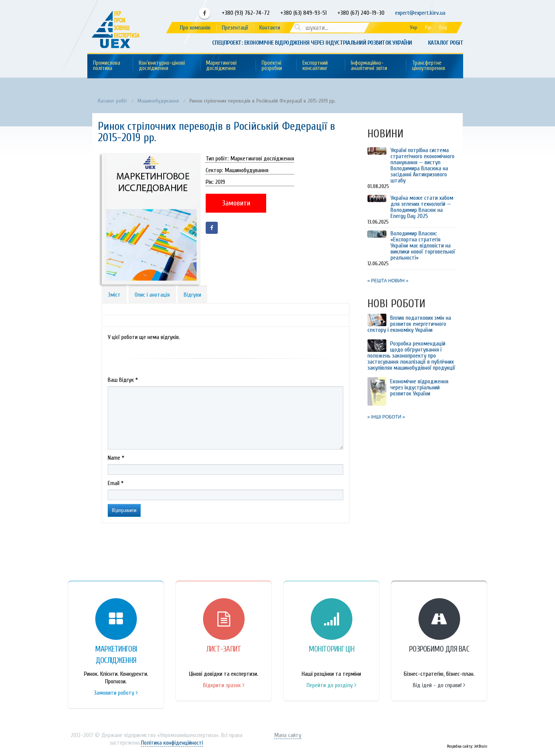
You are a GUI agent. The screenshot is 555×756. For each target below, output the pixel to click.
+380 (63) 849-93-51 (303, 13)
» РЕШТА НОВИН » (388, 281)
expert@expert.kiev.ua (420, 13)
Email (116, 483)
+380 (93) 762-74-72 (245, 13)
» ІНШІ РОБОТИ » (386, 417)
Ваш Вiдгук (123, 380)
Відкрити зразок (224, 685)
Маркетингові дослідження (221, 66)
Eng (443, 27)
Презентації (235, 28)
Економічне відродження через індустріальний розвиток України (419, 387)
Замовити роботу (116, 693)
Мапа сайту (288, 735)
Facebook (205, 13)
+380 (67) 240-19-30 (361, 13)
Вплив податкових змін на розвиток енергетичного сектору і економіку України (409, 324)
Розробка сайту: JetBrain (467, 746)
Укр (414, 27)
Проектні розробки (272, 66)
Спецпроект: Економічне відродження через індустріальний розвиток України (312, 43)
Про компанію (195, 28)
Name (116, 458)
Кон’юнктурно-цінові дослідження (162, 66)
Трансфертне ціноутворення (429, 66)
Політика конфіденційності (172, 743)
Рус (428, 27)
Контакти (270, 28)
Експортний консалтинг (315, 66)
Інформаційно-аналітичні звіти (369, 66)
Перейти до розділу (332, 685)
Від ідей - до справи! (439, 685)
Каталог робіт (446, 43)
